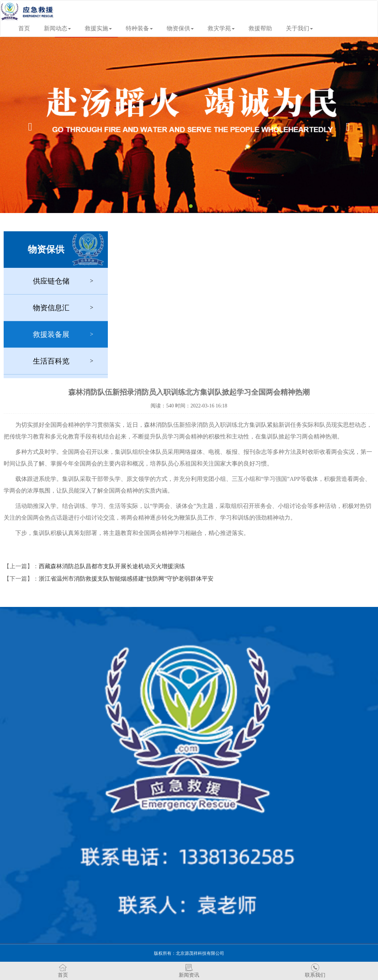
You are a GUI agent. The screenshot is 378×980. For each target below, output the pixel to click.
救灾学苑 (221, 28)
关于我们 (299, 28)
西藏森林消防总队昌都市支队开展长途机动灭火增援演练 (112, 566)
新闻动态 (57, 28)
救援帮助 (260, 28)
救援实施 (98, 28)
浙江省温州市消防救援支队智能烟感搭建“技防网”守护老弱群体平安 (126, 579)
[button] (28, 125)
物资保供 (180, 28)
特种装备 (139, 28)
